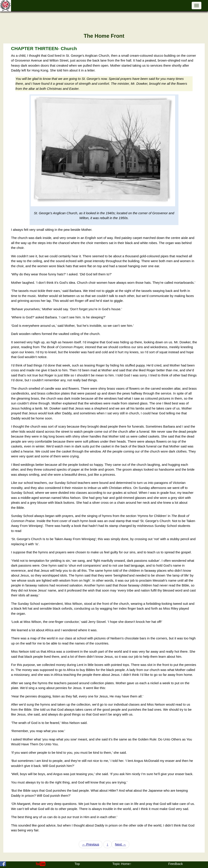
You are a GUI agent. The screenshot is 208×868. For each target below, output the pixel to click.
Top (77, 864)
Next (120, 844)
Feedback (176, 864)
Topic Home (121, 864)
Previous (91, 844)
